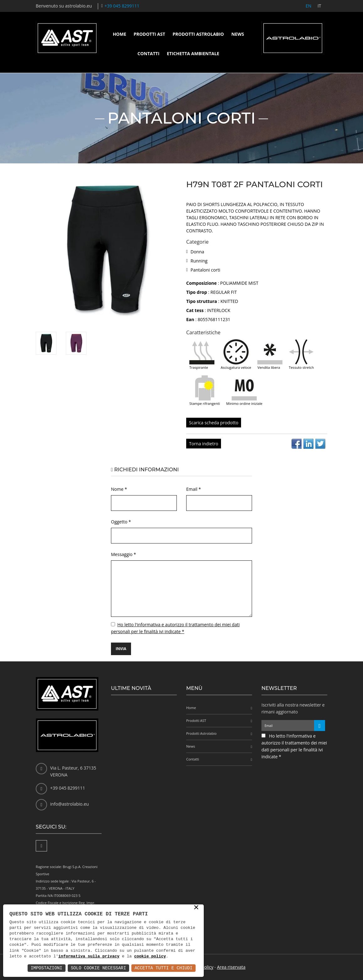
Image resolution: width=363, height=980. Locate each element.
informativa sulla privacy (89, 956)
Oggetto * (121, 522)
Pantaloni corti (205, 270)
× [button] (196, 908)
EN (308, 6)
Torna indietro (204, 444)
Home (120, 34)
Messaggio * (124, 554)
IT (319, 6)
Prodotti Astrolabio (198, 34)
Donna (197, 252)
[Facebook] (41, 846)
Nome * (119, 489)
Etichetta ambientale (193, 53)
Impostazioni (47, 968)
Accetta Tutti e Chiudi (163, 968)
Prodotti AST (149, 34)
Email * (194, 489)
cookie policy (150, 956)
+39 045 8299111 (122, 6)
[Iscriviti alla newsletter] (320, 726)
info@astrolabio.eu (69, 804)
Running (199, 261)
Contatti (149, 53)
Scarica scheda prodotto (214, 423)
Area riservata (231, 967)
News (238, 34)
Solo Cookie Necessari (98, 968)
